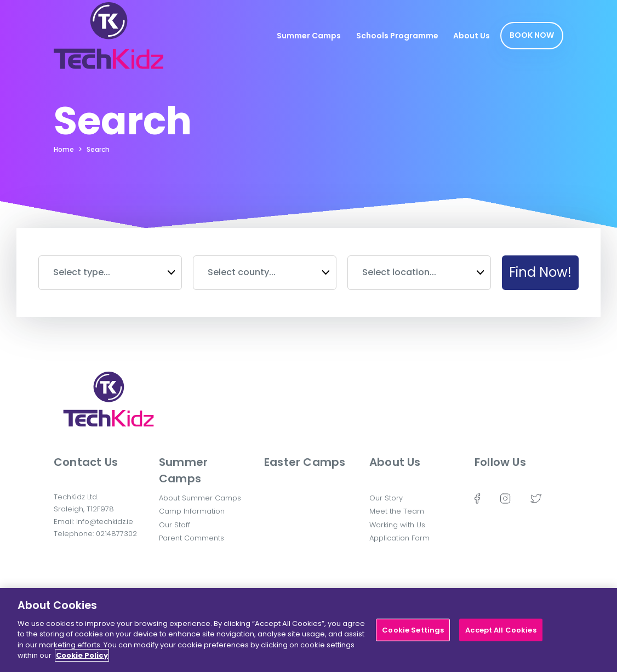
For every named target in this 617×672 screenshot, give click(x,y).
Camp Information (192, 511)
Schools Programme (397, 36)
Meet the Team (397, 511)
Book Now (532, 35)
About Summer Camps (200, 498)
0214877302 (116, 534)
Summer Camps (309, 36)
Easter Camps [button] (305, 462)
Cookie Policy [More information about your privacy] (82, 660)
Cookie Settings (413, 634)
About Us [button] (395, 462)
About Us (472, 36)
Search (98, 149)
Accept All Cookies (501, 634)
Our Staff (175, 525)
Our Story (386, 498)
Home (64, 149)
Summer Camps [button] (183, 470)
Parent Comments (192, 538)
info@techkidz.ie (105, 522)
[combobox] (110, 273)
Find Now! (540, 272)
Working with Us (397, 525)
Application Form (399, 538)
